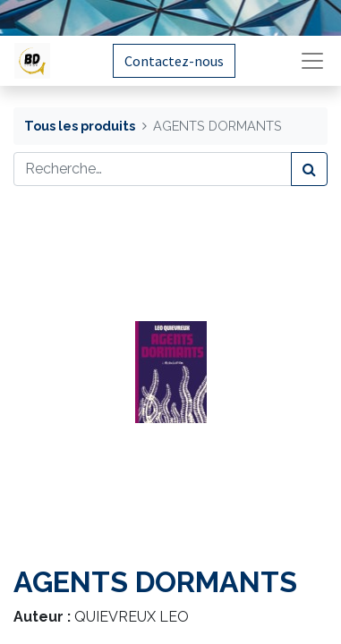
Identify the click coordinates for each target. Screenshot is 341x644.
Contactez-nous (174, 61)
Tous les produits (80, 126)
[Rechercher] (309, 169)
